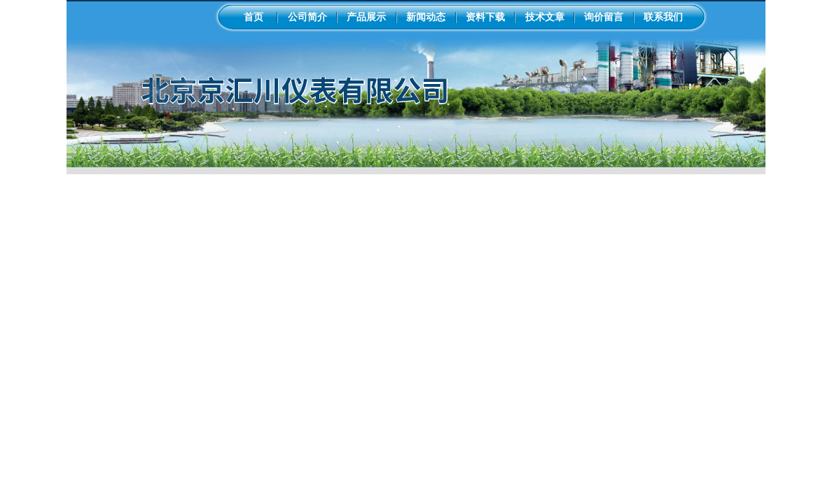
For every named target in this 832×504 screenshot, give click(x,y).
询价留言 (604, 17)
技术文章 (545, 17)
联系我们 (663, 17)
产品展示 (366, 17)
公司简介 (307, 17)
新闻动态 (426, 17)
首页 (254, 17)
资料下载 (485, 17)
